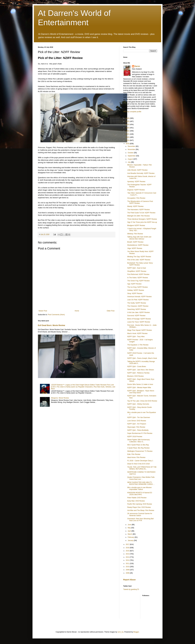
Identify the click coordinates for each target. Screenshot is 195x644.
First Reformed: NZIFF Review (138, 274)
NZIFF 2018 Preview (135, 437)
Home (77, 311)
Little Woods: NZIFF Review (137, 170)
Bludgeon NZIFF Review (136, 225)
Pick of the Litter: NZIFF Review (139, 260)
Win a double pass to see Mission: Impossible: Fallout (140, 488)
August (130, 159)
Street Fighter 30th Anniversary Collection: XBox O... (138, 441)
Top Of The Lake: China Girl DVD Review (142, 401)
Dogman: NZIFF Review (136, 190)
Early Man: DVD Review (136, 501)
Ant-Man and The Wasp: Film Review (141, 510)
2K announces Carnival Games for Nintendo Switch (140, 514)
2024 (128, 125)
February (131, 537)
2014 (128, 554)
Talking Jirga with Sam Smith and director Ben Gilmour (139, 238)
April (130, 531)
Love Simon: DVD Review (137, 421)
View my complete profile (132, 112)
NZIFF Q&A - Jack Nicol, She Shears (141, 370)
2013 (128, 557)
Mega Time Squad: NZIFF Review (140, 330)
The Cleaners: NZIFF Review (138, 306)
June (130, 525)
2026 (128, 118)
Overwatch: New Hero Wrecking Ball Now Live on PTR (140, 520)
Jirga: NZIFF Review (135, 248)
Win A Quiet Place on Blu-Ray (138, 445)
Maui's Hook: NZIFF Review (137, 333)
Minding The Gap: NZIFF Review (139, 257)
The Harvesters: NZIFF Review (138, 210)
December (132, 146)
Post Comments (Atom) (56, 315)
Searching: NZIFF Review (137, 309)
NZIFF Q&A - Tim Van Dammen (139, 417)
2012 (128, 560)
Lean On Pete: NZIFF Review (138, 300)
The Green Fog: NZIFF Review (138, 281)
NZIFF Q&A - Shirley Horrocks (138, 404)
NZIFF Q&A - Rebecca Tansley (138, 373)
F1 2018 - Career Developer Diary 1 (140, 461)
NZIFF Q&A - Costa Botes (137, 367)
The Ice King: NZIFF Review (138, 287)
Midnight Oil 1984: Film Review (138, 216)
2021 (128, 134)
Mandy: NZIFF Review (135, 206)
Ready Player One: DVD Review (139, 507)
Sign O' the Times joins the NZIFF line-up (142, 222)
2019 (128, 140)
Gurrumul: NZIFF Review (136, 316)
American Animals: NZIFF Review (139, 297)
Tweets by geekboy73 (131, 589)
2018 (128, 144)
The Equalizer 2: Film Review (138, 345)
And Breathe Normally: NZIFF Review (141, 173)
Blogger (136, 632)
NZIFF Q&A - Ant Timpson (137, 424)
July (129, 162)
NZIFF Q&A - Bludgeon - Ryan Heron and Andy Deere (141, 392)
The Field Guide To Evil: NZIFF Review (141, 213)
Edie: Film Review (134, 454)
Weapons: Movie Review (60, 398)
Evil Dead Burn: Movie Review (51, 325)
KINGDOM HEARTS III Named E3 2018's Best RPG (140, 494)
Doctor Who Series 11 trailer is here (140, 384)
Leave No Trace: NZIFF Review (139, 322)
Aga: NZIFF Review (134, 284)
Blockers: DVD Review (135, 376)
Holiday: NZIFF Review (136, 290)
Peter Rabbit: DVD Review (137, 498)
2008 (128, 573)
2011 (128, 564)
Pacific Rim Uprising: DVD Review (140, 504)
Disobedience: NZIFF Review (138, 245)
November (132, 149)
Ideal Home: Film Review (136, 457)
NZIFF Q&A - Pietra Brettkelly (138, 430)
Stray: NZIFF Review (135, 293)
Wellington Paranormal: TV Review (140, 451)
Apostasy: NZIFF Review (136, 182)
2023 (128, 128)
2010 (128, 567)
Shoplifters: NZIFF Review (137, 271)
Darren (137, 66)
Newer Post (43, 311)
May (129, 528)
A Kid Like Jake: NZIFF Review (138, 312)
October (131, 153)
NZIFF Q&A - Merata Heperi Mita (139, 388)
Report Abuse (129, 580)
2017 (128, 544)
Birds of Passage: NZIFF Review (139, 319)
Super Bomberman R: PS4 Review (140, 433)
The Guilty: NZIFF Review (137, 303)
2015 (128, 551)
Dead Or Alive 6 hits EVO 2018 (138, 464)
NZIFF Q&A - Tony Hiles (136, 337)
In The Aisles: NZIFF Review (138, 278)
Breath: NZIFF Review (135, 242)
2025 (128, 121)
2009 (128, 570)
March (130, 534)
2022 (128, 131)
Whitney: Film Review (135, 234)
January (131, 540)
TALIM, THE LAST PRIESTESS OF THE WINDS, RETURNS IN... (142, 468)
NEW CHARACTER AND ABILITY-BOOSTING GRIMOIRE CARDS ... (141, 483)
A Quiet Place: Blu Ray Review (138, 448)
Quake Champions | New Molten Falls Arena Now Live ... (141, 478)
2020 (128, 137)
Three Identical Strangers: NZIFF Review (142, 219)
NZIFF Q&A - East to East (137, 268)
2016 (128, 548)
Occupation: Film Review (136, 198)
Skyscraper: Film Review (136, 427)
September (132, 156)
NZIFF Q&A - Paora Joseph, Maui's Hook (142, 358)
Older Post (111, 311)
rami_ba (120, 632)
